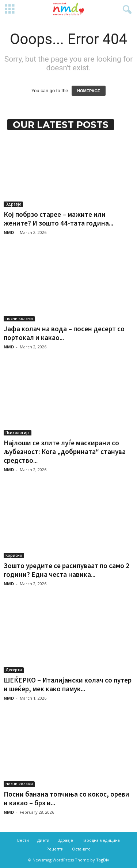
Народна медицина (101, 840)
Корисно (14, 555)
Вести (23, 840)
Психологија (18, 433)
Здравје (13, 204)
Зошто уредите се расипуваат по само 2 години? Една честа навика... (66, 570)
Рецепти (55, 849)
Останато (81, 849)
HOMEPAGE (89, 91)
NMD (9, 232)
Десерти (14, 670)
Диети (43, 840)
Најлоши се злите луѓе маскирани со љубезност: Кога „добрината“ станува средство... (65, 451)
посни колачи (19, 318)
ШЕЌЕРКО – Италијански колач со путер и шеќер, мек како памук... (68, 684)
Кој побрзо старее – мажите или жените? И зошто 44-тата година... (58, 219)
